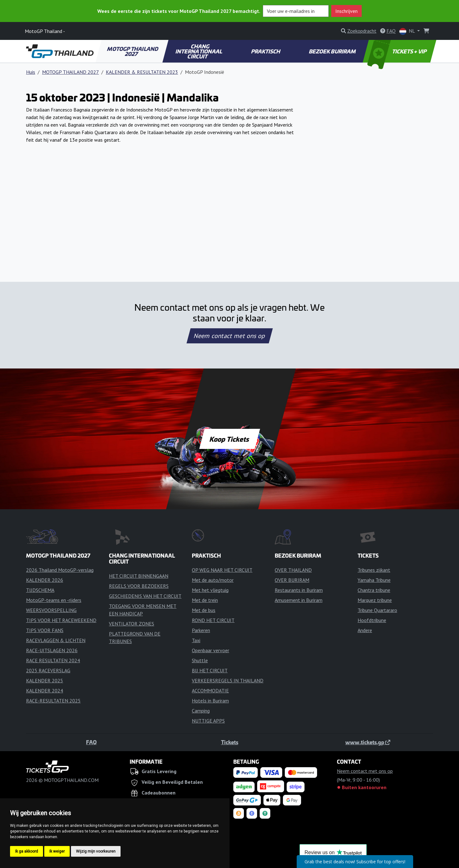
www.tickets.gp (368, 742)
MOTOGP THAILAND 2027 (133, 51)
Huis (31, 72)
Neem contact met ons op (229, 336)
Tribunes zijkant (374, 570)
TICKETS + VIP (398, 51)
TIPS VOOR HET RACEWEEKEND (61, 620)
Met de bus (204, 610)
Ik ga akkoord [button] (27, 851)
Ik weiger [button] (57, 851)
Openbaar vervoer (211, 650)
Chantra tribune (374, 590)
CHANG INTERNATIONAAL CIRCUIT (199, 51)
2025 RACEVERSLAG (48, 670)
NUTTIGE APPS (208, 721)
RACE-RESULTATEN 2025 (53, 701)
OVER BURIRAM (292, 580)
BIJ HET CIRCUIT (210, 670)
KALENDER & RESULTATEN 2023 (142, 72)
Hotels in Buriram (210, 701)
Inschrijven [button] (346, 11)
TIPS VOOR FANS (45, 630)
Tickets (230, 742)
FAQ (91, 742)
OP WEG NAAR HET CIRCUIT (222, 570)
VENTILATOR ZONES (132, 624)
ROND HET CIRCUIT (213, 620)
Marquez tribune (375, 600)
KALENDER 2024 (45, 691)
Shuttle (200, 660)
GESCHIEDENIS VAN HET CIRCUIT (145, 596)
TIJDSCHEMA (40, 590)
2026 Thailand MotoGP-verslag (60, 570)
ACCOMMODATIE (210, 691)
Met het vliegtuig (210, 590)
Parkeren (201, 630)
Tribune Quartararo (377, 610)
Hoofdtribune (372, 620)
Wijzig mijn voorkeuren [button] (96, 851)
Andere (365, 630)
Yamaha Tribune (374, 580)
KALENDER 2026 (45, 580)
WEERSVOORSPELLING (51, 610)
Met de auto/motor (213, 580)
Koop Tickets (229, 439)
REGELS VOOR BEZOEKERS (139, 586)
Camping (201, 711)
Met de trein (205, 600)
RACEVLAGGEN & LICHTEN (56, 640)
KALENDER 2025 (45, 680)
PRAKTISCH (266, 51)
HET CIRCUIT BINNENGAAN (139, 576)
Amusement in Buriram (299, 600)
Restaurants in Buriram (299, 590)
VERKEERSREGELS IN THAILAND (228, 680)
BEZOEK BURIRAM (333, 51)
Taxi (196, 640)
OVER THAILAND (293, 570)
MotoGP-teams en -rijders (54, 600)
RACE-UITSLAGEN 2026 (52, 650)
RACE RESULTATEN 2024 (53, 660)
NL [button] (408, 31)
